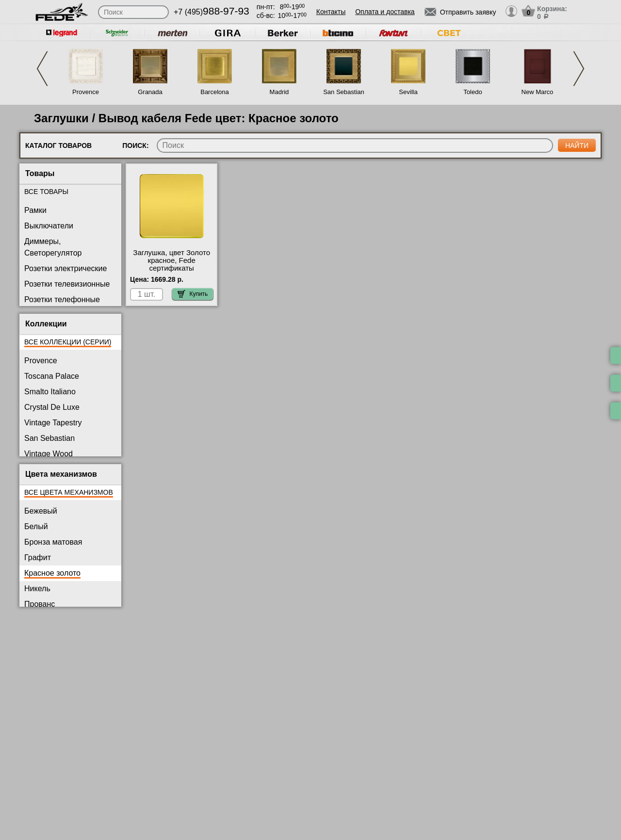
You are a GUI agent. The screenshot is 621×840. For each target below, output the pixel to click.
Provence (86, 92)
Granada (150, 92)
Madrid (279, 92)
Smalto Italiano (50, 392)
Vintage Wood (49, 454)
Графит (38, 557)
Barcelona (215, 92)
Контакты (331, 12)
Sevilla (408, 92)
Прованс (40, 604)
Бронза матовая (53, 542)
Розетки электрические (65, 268)
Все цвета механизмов (69, 492)
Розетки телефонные (62, 299)
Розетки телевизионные (67, 284)
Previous (42, 69)
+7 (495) (212, 12)
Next (579, 69)
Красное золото (52, 573)
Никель (37, 589)
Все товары (46, 192)
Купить (193, 294)
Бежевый (41, 511)
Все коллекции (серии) (68, 342)
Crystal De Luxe (52, 407)
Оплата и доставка (385, 12)
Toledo (473, 92)
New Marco (538, 92)
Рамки (35, 210)
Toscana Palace (52, 376)
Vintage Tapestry (53, 423)
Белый (36, 526)
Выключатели (49, 226)
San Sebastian (344, 92)
